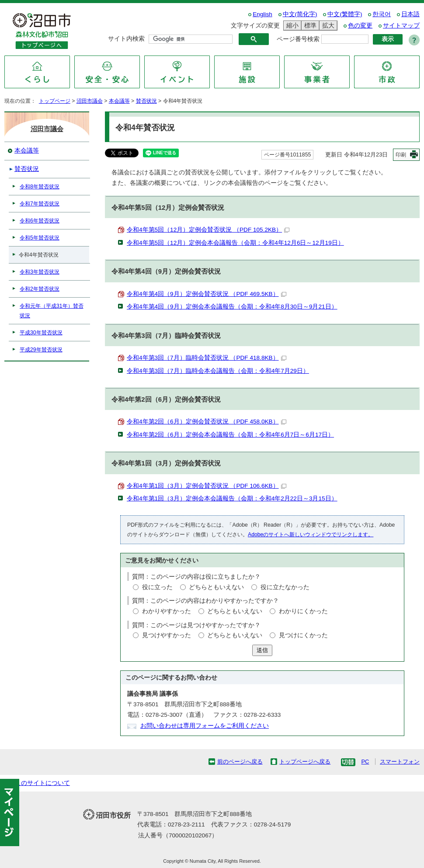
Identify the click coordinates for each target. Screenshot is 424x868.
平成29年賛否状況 (41, 350)
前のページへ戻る (240, 762)
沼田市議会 (90, 101)
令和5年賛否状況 (40, 238)
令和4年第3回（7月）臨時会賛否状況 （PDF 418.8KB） (207, 358)
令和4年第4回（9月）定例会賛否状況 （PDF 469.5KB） (207, 294)
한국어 (382, 14)
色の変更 (360, 26)
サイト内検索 (126, 39)
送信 (262, 650)
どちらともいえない (216, 587)
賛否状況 (146, 101)
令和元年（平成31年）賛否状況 (52, 311)
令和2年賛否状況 (40, 289)
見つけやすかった (167, 635)
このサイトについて (42, 783)
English (262, 14)
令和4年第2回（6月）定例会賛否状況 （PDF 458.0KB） (207, 422)
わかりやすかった (167, 611)
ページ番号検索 (298, 39)
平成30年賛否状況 (41, 333)
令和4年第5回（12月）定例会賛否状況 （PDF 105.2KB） (208, 230)
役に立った (157, 587)
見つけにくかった (303, 635)
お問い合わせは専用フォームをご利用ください (205, 726)
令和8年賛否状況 (40, 187)
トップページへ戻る (305, 762)
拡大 (327, 26)
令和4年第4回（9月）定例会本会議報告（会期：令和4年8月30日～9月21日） (232, 307)
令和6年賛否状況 (40, 221)
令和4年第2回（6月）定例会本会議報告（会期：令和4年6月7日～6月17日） (230, 435)
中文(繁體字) (345, 14)
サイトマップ (401, 26)
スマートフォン (400, 762)
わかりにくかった (303, 611)
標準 (309, 26)
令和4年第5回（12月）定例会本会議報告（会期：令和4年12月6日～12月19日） (235, 243)
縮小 (291, 26)
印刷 (401, 155)
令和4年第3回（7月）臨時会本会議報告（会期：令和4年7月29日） (218, 371)
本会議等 (119, 101)
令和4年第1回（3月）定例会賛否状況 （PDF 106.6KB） (207, 486)
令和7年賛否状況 (40, 204)
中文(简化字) (300, 14)
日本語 (410, 14)
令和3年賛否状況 (40, 272)
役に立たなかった (285, 587)
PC (365, 762)
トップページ (55, 101)
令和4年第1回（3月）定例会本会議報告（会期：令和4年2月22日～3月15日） (232, 498)
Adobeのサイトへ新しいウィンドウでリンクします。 (311, 535)
